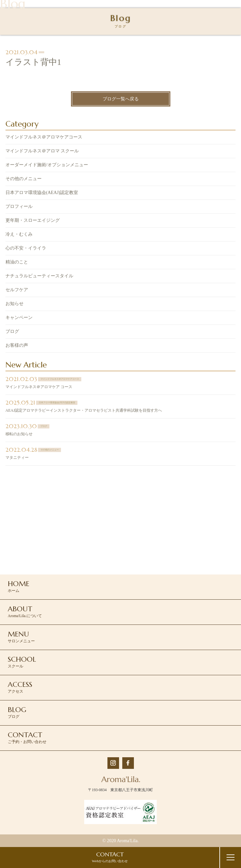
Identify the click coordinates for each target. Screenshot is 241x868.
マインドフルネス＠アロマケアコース (44, 138)
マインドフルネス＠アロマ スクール (42, 152)
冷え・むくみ (19, 235)
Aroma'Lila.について (25, 611)
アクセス (20, 687)
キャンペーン (19, 318)
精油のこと (17, 263)
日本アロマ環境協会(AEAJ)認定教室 (42, 193)
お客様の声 (17, 346)
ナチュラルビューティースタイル (39, 277)
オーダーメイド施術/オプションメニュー (47, 165)
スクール (22, 662)
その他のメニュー (24, 179)
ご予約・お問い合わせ (27, 737)
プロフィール (19, 207)
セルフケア (17, 290)
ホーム (19, 586)
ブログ (12, 332)
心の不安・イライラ (26, 249)
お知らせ (15, 304)
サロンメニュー (21, 636)
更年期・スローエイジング (33, 221)
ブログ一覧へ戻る (121, 100)
